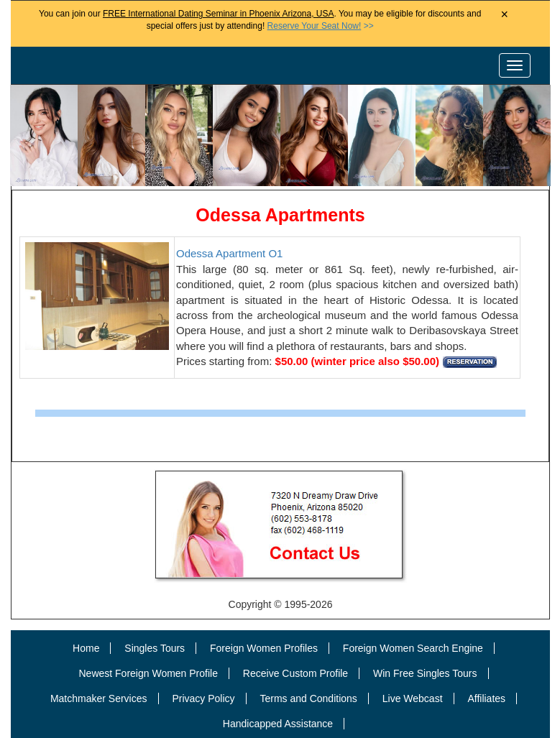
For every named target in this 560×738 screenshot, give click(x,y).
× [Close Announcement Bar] (504, 14)
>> (321, 26)
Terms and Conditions (308, 698)
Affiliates (486, 698)
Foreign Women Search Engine (413, 648)
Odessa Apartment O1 (229, 253)
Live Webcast (413, 698)
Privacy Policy (203, 698)
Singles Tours (155, 648)
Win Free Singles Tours (425, 673)
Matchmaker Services (99, 698)
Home (86, 648)
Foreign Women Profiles (264, 648)
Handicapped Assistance (278, 724)
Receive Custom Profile (295, 673)
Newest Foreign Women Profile (148, 673)
